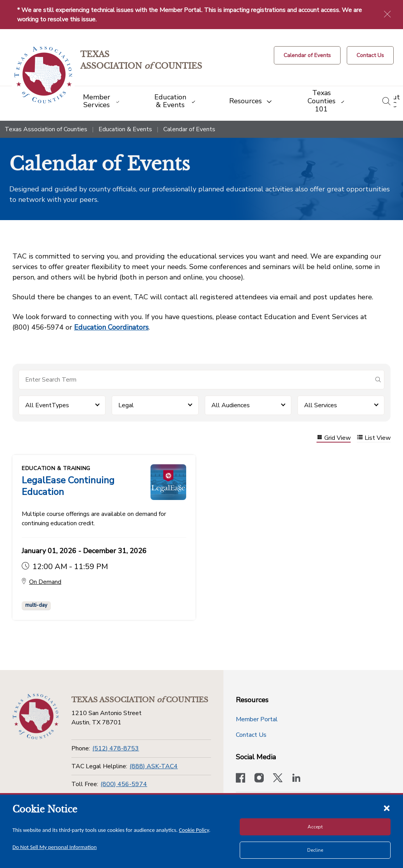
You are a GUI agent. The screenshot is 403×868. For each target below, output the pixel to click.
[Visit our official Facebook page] (240, 779)
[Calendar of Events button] (307, 55)
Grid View (334, 438)
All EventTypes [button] (47, 405)
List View (374, 438)
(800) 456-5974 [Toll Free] (124, 784)
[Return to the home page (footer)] (36, 717)
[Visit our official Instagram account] (259, 779)
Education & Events (125, 129)
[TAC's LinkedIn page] (296, 779)
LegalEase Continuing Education (68, 486)
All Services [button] (321, 405)
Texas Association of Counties (46, 129)
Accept (315, 827)
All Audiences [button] (231, 405)
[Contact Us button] (370, 55)
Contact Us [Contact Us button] (251, 735)
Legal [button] (126, 405)
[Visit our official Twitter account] (278, 779)
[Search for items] (195, 380)
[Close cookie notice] (387, 808)
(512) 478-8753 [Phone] (116, 748)
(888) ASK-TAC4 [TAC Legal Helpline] (154, 766)
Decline (315, 850)
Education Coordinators (111, 327)
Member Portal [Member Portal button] (257, 719)
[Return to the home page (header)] (43, 75)
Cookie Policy (194, 830)
